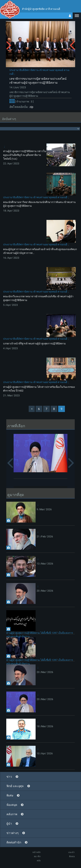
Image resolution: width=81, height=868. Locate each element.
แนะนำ (71, 852)
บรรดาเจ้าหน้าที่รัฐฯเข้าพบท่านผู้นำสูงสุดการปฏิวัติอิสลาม (34, 344)
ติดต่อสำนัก (14, 842)
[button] (77, 16)
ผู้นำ (9, 824)
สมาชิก (37, 856)
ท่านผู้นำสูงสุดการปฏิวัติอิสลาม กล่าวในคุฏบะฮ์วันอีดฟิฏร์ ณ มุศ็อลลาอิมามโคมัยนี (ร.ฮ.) (25, 155)
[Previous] (32, 409)
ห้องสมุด (12, 805)
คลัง (39, 861)
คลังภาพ (12, 814)
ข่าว (9, 777)
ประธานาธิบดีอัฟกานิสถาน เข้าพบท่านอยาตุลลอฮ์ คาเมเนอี (35, 197)
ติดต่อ (72, 856)
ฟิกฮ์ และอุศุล (15, 786)
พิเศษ (10, 795)
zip (31, 107)
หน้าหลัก (37, 852)
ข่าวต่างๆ (13, 833)
